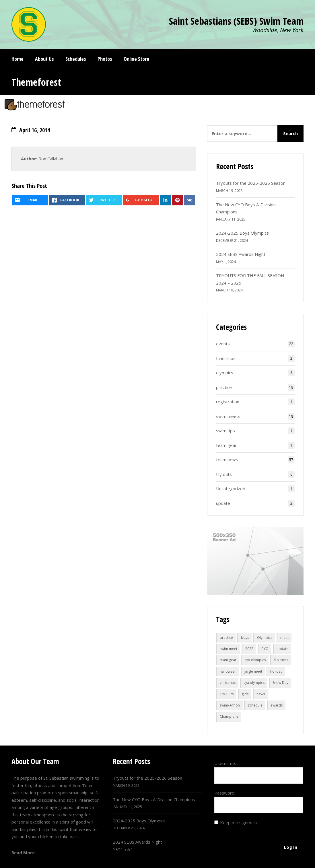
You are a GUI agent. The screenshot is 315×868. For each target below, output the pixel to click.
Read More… (25, 853)
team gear (226, 445)
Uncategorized (231, 489)
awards (277, 705)
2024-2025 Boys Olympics (242, 233)
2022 (249, 649)
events (223, 344)
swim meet (229, 649)
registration (228, 402)
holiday (276, 671)
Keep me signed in (238, 822)
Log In (291, 847)
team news (227, 460)
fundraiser (226, 358)
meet (284, 638)
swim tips (225, 431)
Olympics (265, 638)
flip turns (281, 660)
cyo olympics (255, 660)
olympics (225, 373)
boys (245, 638)
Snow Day (280, 683)
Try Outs (227, 694)
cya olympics (254, 683)
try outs (224, 474)
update (223, 503)
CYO (265, 649)
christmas (228, 683)
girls (245, 694)
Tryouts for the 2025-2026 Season (251, 183)
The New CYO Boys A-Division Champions (154, 799)
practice (224, 387)
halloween (228, 671)
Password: (225, 793)
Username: (225, 763)
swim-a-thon (230, 705)
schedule (255, 705)
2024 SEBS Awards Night (241, 254)
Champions (229, 716)
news (261, 694)
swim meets (228, 416)
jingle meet (253, 671)
